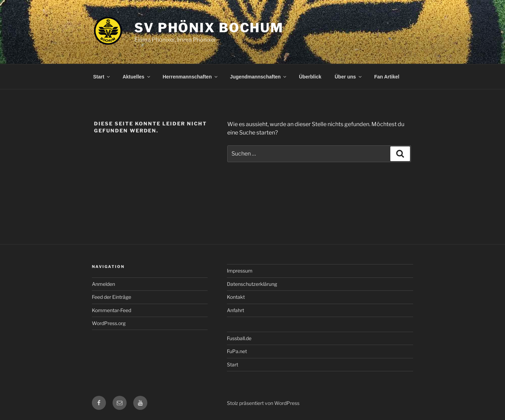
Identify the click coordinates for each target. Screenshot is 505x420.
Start (102, 77)
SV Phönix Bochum (209, 28)
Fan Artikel (387, 77)
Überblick (310, 77)
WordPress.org (109, 323)
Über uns (349, 77)
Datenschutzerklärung (252, 284)
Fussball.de (239, 338)
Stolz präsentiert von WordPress (263, 403)
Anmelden (103, 284)
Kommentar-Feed (112, 310)
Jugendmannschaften (259, 77)
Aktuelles (137, 77)
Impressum (240, 271)
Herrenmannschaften (191, 77)
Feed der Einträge (112, 297)
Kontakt (236, 297)
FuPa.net (237, 351)
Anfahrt (235, 310)
